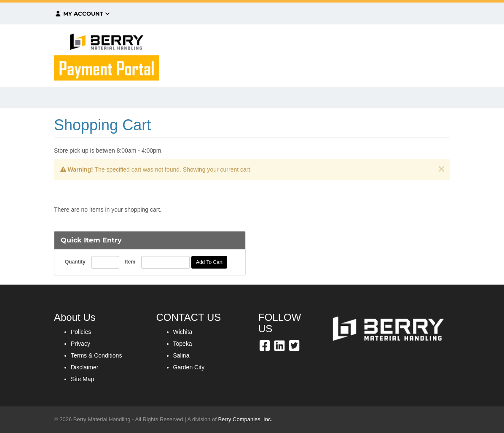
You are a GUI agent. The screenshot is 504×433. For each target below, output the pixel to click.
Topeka (183, 344)
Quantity (75, 262)
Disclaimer (84, 367)
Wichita (183, 332)
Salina (181, 355)
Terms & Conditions (96, 355)
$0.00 (392, 13)
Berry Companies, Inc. (245, 419)
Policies (81, 332)
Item (130, 262)
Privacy (80, 344)
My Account (82, 13)
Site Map (82, 379)
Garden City (189, 367)
